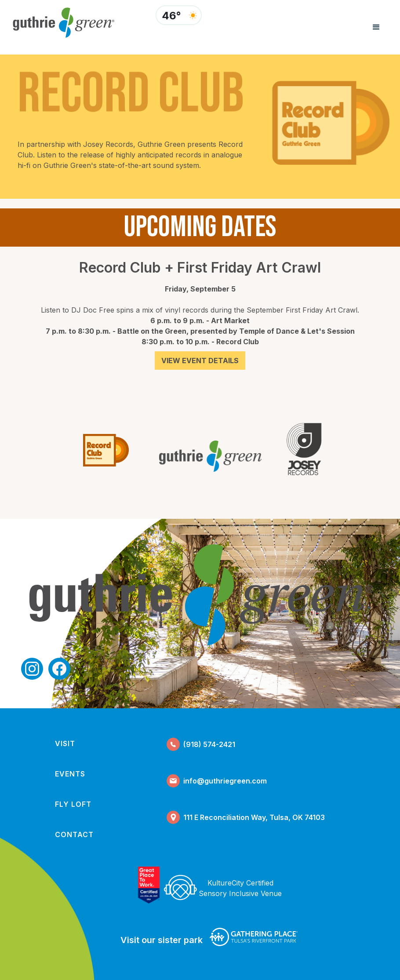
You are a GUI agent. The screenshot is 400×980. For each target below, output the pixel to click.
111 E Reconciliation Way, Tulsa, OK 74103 (254, 817)
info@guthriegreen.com (225, 781)
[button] (376, 27)
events (70, 774)
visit (65, 743)
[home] (76, 23)
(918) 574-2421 (209, 744)
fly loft (73, 804)
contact (74, 834)
